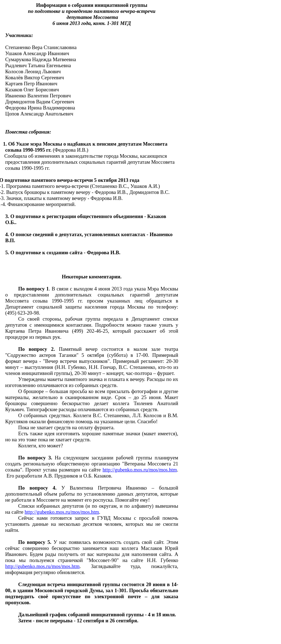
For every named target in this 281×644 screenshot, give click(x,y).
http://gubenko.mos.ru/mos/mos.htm (140, 470)
